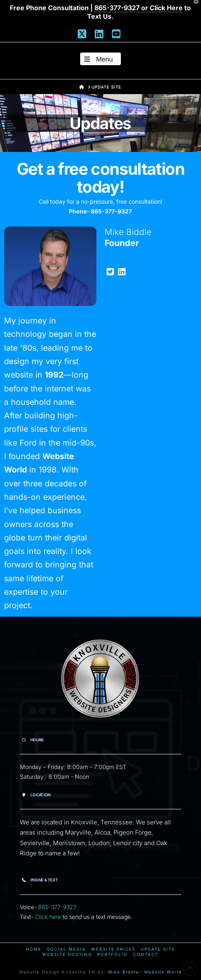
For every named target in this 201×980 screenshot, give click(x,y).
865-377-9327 (57, 907)
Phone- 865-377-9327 (100, 211)
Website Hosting (67, 954)
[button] (100, 59)
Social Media (66, 949)
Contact (146, 954)
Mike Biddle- (125, 972)
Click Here (166, 8)
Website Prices (113, 949)
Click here (48, 917)
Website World (163, 972)
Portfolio (113, 954)
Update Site (158, 949)
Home (34, 949)
